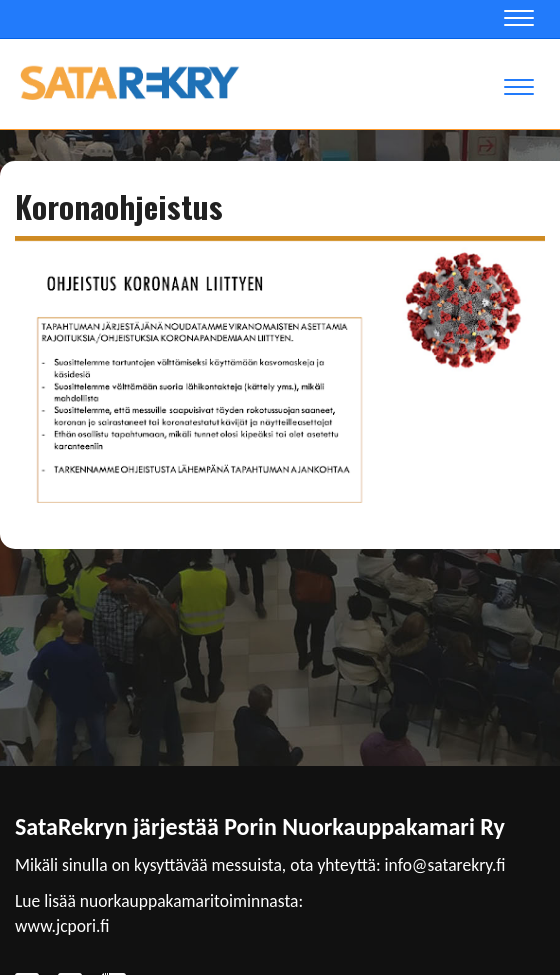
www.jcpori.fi (62, 926)
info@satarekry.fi (445, 865)
